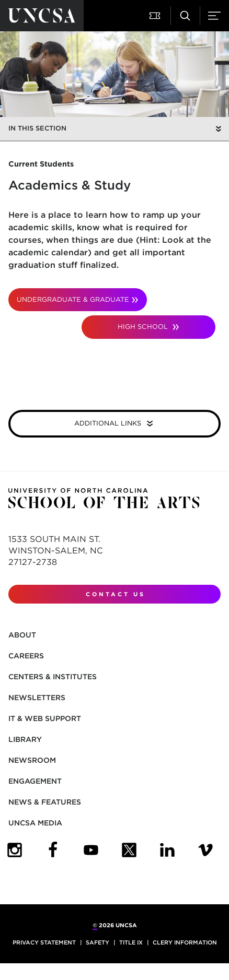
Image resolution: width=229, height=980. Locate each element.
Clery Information (185, 942)
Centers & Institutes (53, 677)
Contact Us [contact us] (116, 594)
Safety (98, 942)
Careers (26, 656)
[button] (156, 16)
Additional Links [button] (109, 423)
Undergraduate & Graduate (73, 299)
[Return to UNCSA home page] (42, 16)
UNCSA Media (35, 823)
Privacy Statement (44, 942)
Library (25, 739)
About (22, 635)
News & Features (45, 802)
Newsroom (32, 760)
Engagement (35, 781)
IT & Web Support (45, 718)
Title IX (131, 942)
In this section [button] (37, 128)
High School (144, 327)
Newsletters (37, 698)
